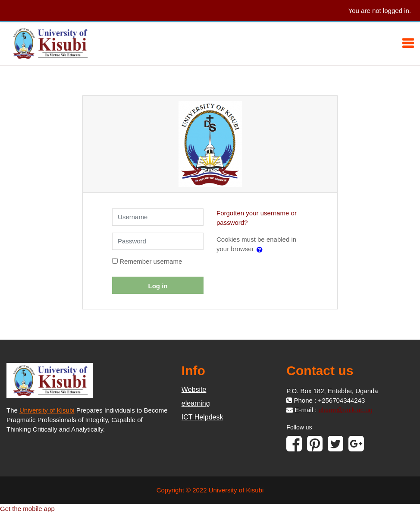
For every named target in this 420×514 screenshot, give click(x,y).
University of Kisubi (47, 410)
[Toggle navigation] (408, 43)
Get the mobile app (27, 509)
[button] (261, 249)
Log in (158, 286)
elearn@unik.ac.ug (346, 410)
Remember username (151, 261)
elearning (196, 403)
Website (194, 389)
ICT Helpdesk (202, 417)
